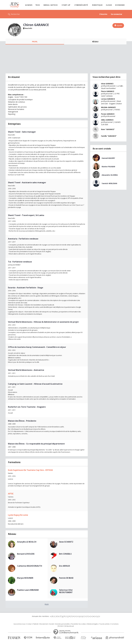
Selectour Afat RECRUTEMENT (66, 591)
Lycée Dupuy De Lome (18, 515)
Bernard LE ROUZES (26, 554)
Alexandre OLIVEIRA (110, 175)
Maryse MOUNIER (25, 578)
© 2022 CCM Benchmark (66, 626)
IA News (29, 5)
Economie (120, 5)
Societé (52, 624)
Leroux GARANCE (108, 99)
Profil (35, 42)
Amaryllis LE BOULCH (27, 542)
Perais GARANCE (108, 114)
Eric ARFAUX (65, 566)
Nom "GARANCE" (108, 129)
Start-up (66, 5)
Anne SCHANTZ (66, 542)
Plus (47, 604)
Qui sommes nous (19, 624)
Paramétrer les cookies (79, 624)
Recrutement (44, 624)
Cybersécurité (81, 5)
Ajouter (119, 25)
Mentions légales (93, 624)
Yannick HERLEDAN (109, 183)
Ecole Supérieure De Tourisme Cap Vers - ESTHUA (30, 470)
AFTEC (11, 494)
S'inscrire (103, 14)
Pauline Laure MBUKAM (28, 590)
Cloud (109, 5)
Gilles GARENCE (107, 120)
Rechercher (15, 14)
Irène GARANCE (107, 84)
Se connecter (117, 14)
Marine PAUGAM (108, 167)
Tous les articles (104, 624)
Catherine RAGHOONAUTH (29, 566)
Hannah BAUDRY (108, 158)
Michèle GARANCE (108, 107)
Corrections (115, 624)
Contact (29, 624)
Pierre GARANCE (108, 91)
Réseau (95, 42)
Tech (38, 5)
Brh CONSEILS (65, 554)
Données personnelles (63, 624)
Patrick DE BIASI (66, 578)
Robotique (97, 5)
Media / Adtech (51, 5)
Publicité (36, 624)
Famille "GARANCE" (109, 136)
